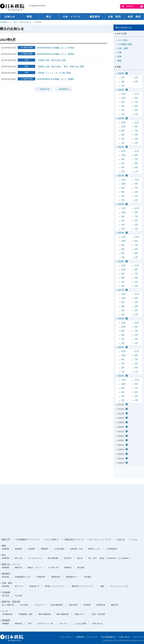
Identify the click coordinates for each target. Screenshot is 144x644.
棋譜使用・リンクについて (87, 637)
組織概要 (6, 624)
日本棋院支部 (7, 614)
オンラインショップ (99, 540)
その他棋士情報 (125, 44)
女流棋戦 (31, 549)
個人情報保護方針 (109, 637)
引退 (120, 52)
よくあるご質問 (80, 624)
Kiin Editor (24, 605)
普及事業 (87, 605)
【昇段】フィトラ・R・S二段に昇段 (54, 73)
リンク (5, 611)
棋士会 (80, 558)
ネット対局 (51, 540)
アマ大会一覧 (53, 568)
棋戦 (4, 546)
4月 (136, 77)
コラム (134, 540)
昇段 (120, 56)
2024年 (121, 90)
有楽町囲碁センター (23, 577)
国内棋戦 (18, 549)
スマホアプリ (39, 605)
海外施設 (88, 577)
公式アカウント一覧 (45, 624)
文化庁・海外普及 (98, 614)
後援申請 (68, 568)
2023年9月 (63, 89)
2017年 (121, 290)
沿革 (30, 624)
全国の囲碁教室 (57, 605)
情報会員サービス (73, 540)
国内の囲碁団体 (45, 614)
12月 (123, 94)
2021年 (121, 176)
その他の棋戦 (59, 549)
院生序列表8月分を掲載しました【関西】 (56, 79)
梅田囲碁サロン (72, 577)
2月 (136, 82)
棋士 (16, 22)
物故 (120, 61)
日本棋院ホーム (6, 22)
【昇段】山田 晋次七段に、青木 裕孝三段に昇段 (61, 67)
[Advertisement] (56, 511)
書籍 (102, 586)
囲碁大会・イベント (11, 564)
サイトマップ (139, 637)
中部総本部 (41, 577)
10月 (123, 98)
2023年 (121, 118)
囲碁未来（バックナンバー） (83, 586)
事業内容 (18, 624)
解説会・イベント (35, 568)
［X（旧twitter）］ (125, 558)
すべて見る (123, 40)
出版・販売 (7, 583)
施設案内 (6, 574)
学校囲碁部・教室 (25, 614)
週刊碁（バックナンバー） (55, 586)
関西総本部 (56, 577)
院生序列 (68, 558)
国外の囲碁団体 (63, 614)
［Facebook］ (111, 558)
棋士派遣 (81, 568)
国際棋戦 (44, 549)
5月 (123, 77)
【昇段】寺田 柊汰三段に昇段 (51, 60)
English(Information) (38, 6)
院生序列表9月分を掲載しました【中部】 (56, 48)
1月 (123, 86)
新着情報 (6, 549)
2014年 (121, 376)
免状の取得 (73, 605)
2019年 (121, 233)
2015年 (121, 347)
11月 (137, 94)
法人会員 (18, 596)
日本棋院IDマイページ (26, 540)
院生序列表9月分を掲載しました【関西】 (56, 54)
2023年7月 (45, 89)
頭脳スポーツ (80, 614)
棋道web (33, 586)
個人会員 (6, 596)
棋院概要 (6, 620)
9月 (136, 98)
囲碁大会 (18, 568)
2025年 (121, 73)
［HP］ (95, 558)
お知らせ (121, 540)
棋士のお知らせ (26, 22)
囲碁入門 (6, 540)
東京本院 (6, 577)
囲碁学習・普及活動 (11, 602)
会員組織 (6, 592)
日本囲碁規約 (112, 549)
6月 (123, 106)
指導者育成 (101, 605)
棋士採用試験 (53, 558)
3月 (123, 82)
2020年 (121, 204)
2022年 (121, 147)
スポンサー (63, 624)
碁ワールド (19, 586)
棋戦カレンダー (95, 549)
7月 (136, 102)
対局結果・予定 (76, 549)
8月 (123, 102)
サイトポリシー (67, 637)
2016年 (121, 319)
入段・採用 (123, 48)
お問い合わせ (97, 624)
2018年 (121, 261)
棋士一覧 (18, 558)
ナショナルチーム (35, 558)
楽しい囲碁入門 (8, 605)
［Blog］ (102, 558)
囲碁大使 (115, 605)
